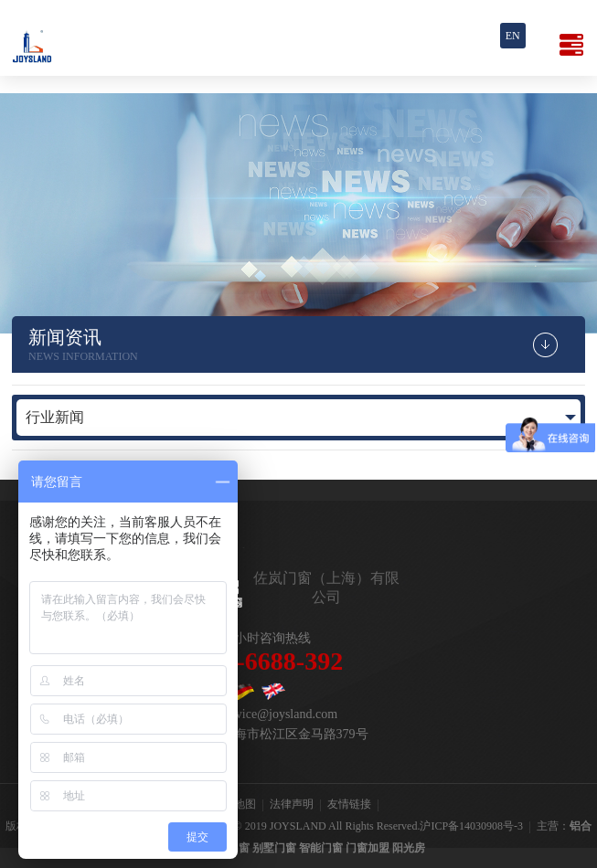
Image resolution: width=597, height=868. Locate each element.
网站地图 (234, 804)
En (513, 36)
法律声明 (292, 804)
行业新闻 (55, 417)
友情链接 (349, 804)
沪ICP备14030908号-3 (471, 826)
